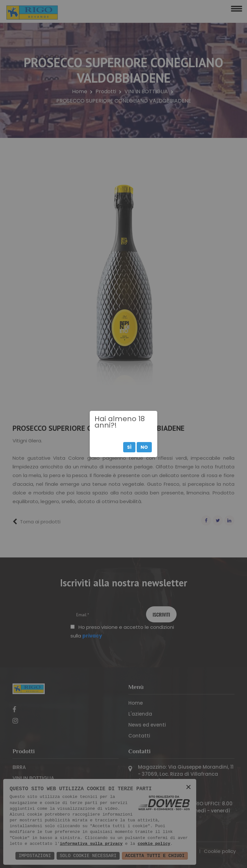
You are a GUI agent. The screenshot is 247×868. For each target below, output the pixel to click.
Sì (129, 447)
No (144, 447)
